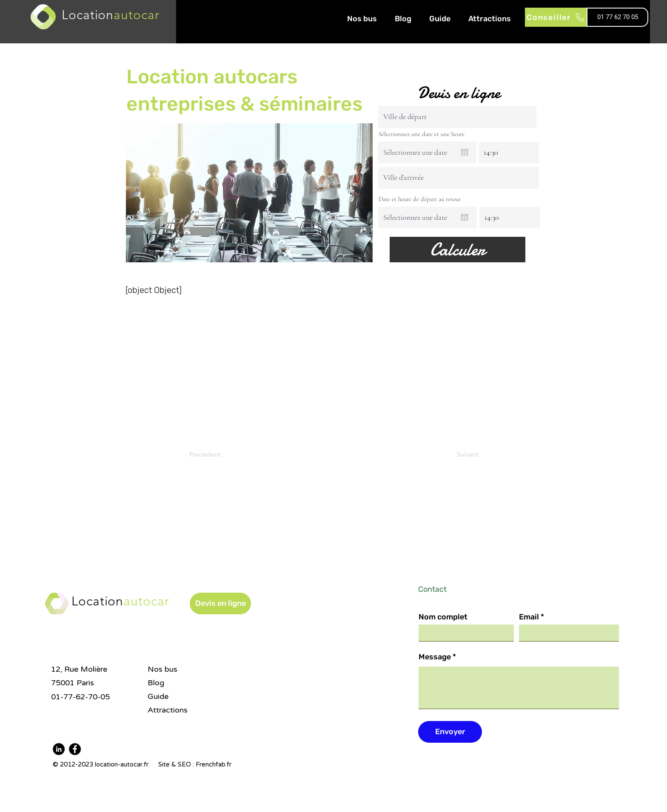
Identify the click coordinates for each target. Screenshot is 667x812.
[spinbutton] (509, 152)
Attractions (168, 710)
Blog (156, 683)
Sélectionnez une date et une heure (422, 134)
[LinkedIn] (59, 749)
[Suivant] (457, 454)
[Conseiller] (556, 17)
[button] (220, 603)
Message (435, 657)
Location (120, 601)
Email (529, 617)
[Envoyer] (450, 732)
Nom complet (443, 617)
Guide (158, 696)
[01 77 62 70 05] (617, 17)
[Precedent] (217, 454)
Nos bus (162, 669)
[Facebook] (75, 749)
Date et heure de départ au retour (420, 199)
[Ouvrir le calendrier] (465, 152)
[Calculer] (457, 250)
